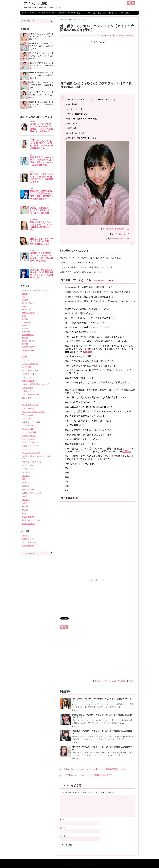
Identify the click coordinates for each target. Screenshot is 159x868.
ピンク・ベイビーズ (30, 446)
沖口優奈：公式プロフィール (118, 229)
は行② (111, 13)
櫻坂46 (25, 507)
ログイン (26, 536)
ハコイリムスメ (28, 439)
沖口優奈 (121, 681)
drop (24, 306)
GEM (24, 316)
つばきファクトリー (30, 374)
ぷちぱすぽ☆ (27, 388)
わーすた (26, 401)
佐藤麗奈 (87, 352)
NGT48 (25, 325)
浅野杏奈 (127, 451)
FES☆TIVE (27, 309)
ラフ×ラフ (26, 472)
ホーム (24, 13)
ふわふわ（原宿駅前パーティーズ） (36, 384)
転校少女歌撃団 (28, 524)
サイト (63, 836)
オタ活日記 (27, 419)
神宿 (24, 513)
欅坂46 (25, 510)
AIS (24, 297)
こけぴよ (26, 360)
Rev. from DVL (28, 335)
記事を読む (76, 710)
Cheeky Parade (28, 303)
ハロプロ (31, 13)
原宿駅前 (62, 13)
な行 (99, 13)
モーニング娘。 (28, 465)
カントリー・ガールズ (31, 422)
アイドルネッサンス (30, 405)
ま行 (117, 13)
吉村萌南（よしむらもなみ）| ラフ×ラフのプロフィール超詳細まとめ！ (41, 36)
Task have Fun (28, 351)
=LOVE (25, 294)
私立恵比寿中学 (28, 517)
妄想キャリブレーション (32, 493)
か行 (84, 13)
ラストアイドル (28, 469)
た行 (94, 13)
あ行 (79, 13)
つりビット (27, 377)
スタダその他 (27, 425)
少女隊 (25, 496)
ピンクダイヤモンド (30, 443)
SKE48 (25, 338)
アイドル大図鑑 (36, 3)
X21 (24, 354)
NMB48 (25, 328)
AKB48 (25, 300)
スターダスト (52, 13)
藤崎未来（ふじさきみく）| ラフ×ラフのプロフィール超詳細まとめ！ (41, 46)
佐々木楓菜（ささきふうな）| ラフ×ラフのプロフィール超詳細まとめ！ (41, 95)
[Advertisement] (98, 59)
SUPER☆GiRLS (29, 347)
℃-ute (25, 357)
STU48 (25, 344)
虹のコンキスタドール (31, 520)
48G (38, 13)
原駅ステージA (28, 489)
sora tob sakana (28, 341)
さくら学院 (27, 367)
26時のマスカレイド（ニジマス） (36, 290)
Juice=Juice (27, 322)
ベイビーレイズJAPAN (31, 453)
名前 (62, 820)
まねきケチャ (27, 391)
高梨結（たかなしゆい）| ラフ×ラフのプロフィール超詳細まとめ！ (41, 85)
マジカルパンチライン (103, 681)
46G (43, 13)
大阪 (115, 681)
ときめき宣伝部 (28, 381)
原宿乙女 (26, 483)
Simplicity (86, 863)
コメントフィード (29, 542)
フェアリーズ (27, 449)
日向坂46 (26, 500)
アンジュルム (27, 415)
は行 (105, 13)
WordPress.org (28, 546)
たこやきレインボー (30, 371)
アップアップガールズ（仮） (34, 412)
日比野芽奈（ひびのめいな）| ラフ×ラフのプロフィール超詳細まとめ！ (41, 56)
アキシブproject (28, 408)
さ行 (89, 13)
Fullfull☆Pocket (28, 313)
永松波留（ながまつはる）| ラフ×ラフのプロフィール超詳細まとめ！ (41, 75)
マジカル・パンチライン (124, 36)
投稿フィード (27, 539)
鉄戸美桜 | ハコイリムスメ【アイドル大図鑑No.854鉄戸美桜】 (86, 775)
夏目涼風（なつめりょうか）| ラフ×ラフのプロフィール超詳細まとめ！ (41, 66)
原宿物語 (26, 486)
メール (63, 828)
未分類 (25, 503)
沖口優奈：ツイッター (120, 239)
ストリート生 (27, 429)
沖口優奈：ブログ (122, 234)
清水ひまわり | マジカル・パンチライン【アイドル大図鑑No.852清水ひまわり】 (93, 769)
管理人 (131, 681)
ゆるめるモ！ (27, 398)
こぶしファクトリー (30, 364)
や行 (122, 13)
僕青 (24, 479)
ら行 (127, 13)
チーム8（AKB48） (30, 432)
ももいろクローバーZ (31, 395)
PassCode (26, 332)
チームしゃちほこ (29, 436)
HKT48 (25, 319)
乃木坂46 (26, 476)
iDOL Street (71, 13)
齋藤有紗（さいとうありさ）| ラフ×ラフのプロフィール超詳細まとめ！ (41, 104)
